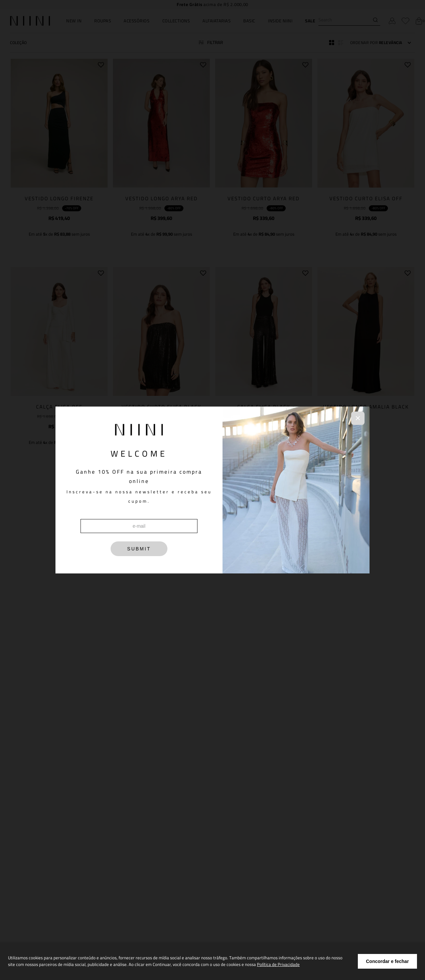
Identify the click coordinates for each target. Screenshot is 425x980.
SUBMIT (139, 549)
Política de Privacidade (278, 964)
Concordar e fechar (387, 961)
